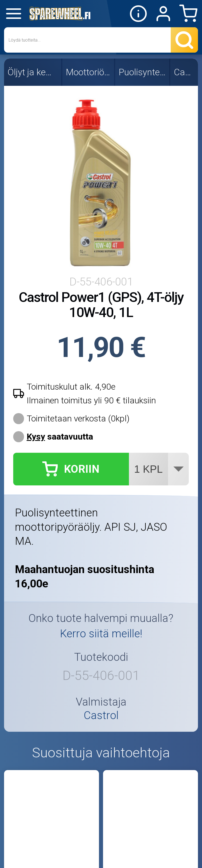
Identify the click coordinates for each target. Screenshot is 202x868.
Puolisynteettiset (143, 72)
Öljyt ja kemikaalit (33, 72)
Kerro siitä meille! (101, 634)
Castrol (185, 72)
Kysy (36, 437)
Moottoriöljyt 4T (89, 72)
